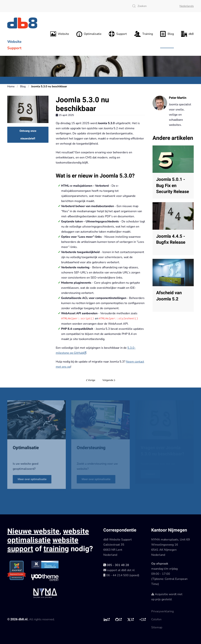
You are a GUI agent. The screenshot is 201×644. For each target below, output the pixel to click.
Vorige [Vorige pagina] (91, 380)
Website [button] (60, 34)
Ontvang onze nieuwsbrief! (28, 135)
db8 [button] (187, 34)
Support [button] (118, 34)
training (56, 549)
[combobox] (152, 6)
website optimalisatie (48, 536)
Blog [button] (167, 34)
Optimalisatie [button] (89, 34)
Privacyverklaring (162, 611)
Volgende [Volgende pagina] (109, 380)
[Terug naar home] (23, 23)
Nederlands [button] (187, 6)
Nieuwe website (33, 531)
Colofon (156, 619)
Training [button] (144, 34)
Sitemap (157, 627)
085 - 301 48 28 (116, 565)
